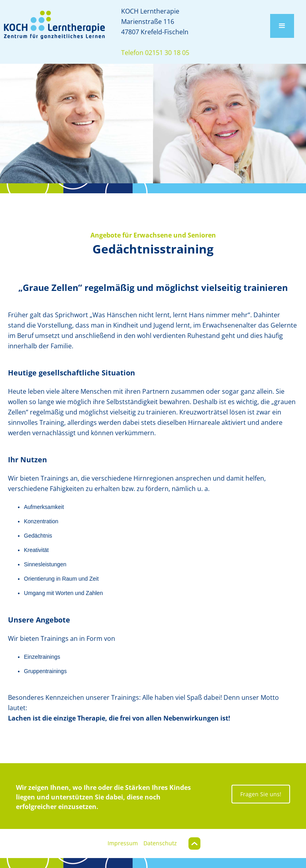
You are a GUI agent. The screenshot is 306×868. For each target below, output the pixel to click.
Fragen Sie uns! (261, 794)
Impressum (123, 843)
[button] (282, 26)
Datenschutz (160, 843)
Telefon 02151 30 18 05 (155, 53)
